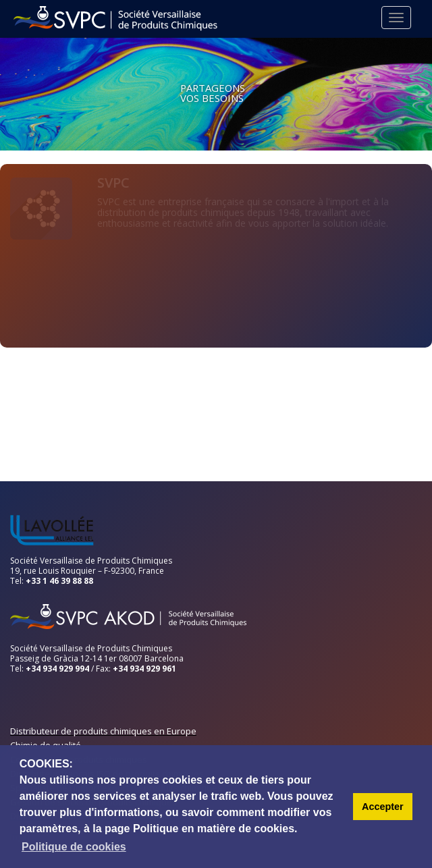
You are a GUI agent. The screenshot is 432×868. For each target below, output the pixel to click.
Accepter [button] (383, 807)
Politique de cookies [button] (74, 847)
